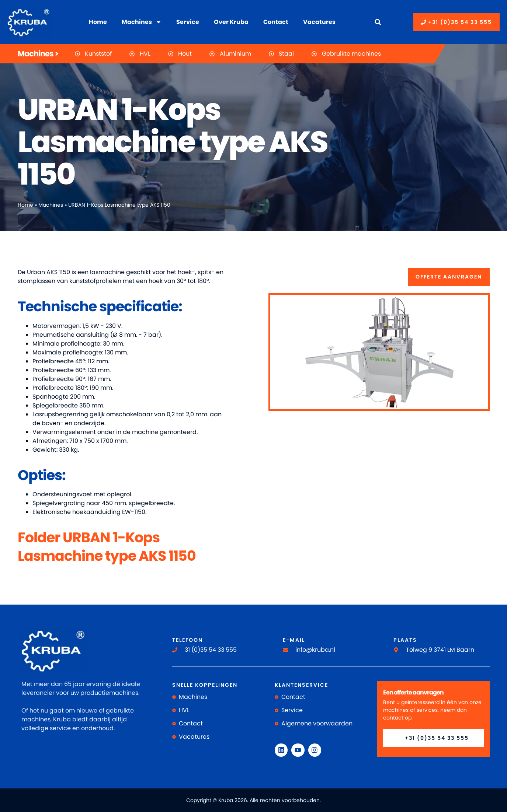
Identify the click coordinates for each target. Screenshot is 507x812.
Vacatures (319, 22)
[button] (378, 22)
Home (98, 22)
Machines (142, 22)
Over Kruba (231, 22)
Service (188, 22)
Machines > (38, 54)
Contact (276, 22)
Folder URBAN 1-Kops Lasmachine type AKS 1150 (107, 546)
